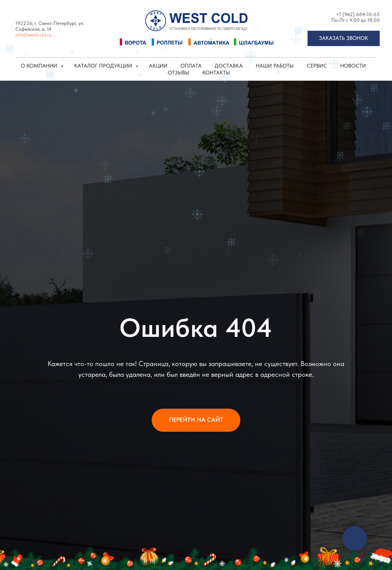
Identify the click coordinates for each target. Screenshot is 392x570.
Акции (158, 66)
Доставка (229, 66)
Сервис (317, 66)
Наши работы (275, 66)
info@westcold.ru (33, 35)
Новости (353, 66)
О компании (40, 66)
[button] (344, 38)
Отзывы (179, 73)
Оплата (191, 66)
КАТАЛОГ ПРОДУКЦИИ (104, 66)
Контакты (216, 73)
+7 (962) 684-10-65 (358, 14)
